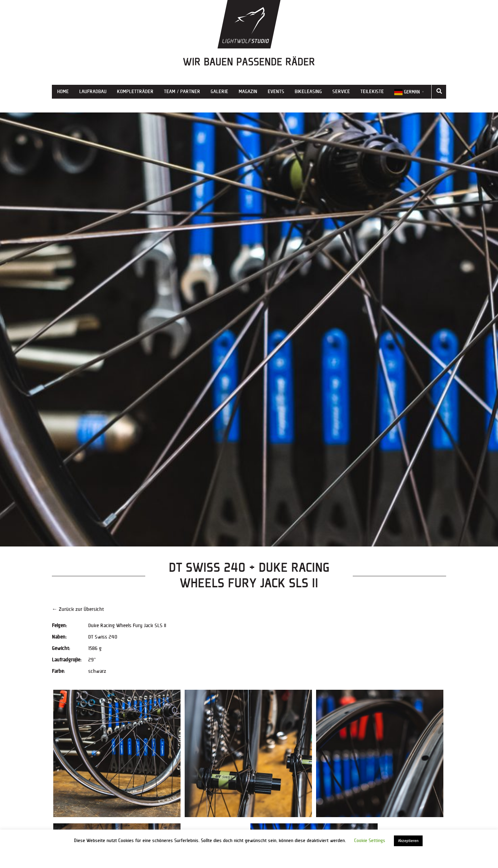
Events (276, 92)
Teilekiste (372, 92)
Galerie (219, 92)
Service (341, 92)
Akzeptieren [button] (408, 841)
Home (63, 92)
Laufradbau (93, 92)
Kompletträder (135, 92)
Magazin (248, 92)
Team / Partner (182, 92)
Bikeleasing (308, 92)
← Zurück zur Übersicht (78, 609)
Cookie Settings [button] (370, 841)
